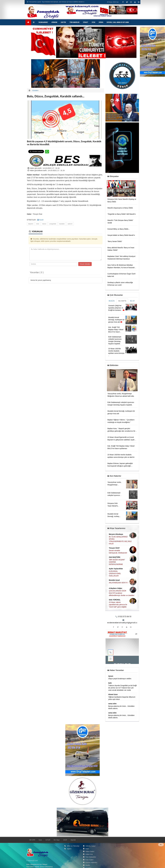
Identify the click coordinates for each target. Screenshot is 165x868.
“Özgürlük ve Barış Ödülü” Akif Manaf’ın (122, 214)
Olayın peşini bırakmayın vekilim (120, 679)
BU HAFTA (122, 301)
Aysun (111, 676)
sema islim (112, 704)
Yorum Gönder (85, 264)
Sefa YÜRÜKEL (115, 600)
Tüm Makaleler (91, 857)
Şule (110, 683)
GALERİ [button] (65, 840)
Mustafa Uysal (114, 580)
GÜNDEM (54, 22)
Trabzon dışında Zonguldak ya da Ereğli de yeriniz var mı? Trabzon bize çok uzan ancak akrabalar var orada (122, 688)
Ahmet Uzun (113, 694)
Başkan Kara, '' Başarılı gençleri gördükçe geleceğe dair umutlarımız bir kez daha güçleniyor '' (121, 431)
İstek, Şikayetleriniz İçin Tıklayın (37, 864)
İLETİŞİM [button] (48, 840)
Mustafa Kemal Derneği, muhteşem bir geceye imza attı (116, 320)
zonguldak (53, 224)
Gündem (35, 90)
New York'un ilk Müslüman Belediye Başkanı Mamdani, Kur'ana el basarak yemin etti (121, 268)
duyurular (73, 840)
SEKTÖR (63, 22)
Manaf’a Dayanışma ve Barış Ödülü (120, 208)
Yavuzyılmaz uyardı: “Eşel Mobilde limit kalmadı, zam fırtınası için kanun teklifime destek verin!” (57, 2)
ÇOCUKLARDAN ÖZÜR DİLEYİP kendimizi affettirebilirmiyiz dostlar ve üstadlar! (122, 593)
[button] (34, 22)
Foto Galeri (89, 860)
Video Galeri (90, 851)
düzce (44, 224)
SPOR (93, 22)
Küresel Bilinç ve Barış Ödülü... (119, 229)
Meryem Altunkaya (116, 534)
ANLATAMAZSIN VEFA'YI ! (119, 583)
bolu (38, 224)
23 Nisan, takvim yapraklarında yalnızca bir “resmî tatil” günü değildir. (118, 605)
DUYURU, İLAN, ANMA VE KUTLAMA (118, 22)
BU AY (132, 301)
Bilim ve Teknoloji (73, 846)
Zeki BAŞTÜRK (115, 557)
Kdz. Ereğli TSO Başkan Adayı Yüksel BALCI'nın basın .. (116, 330)
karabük (62, 224)
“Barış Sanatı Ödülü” (115, 241)
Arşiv (87, 849)
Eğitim (69, 849)
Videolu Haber (91, 846)
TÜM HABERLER (74, 22)
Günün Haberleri (91, 862)
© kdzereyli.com (32, 861)
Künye (40, 840)
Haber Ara (89, 854)
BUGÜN (112, 301)
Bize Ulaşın (57, 840)
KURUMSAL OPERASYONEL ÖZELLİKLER (115, 573)
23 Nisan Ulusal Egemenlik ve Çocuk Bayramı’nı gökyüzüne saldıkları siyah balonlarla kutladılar (121, 440)
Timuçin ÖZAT (114, 548)
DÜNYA (101, 22)
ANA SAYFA (32, 840)
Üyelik (88, 865)
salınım (70, 224)
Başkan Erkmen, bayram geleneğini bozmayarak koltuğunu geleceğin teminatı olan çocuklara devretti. (120, 466)
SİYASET (86, 22)
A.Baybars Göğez (115, 588)
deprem (31, 224)
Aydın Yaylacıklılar (116, 569)
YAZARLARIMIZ (43, 22)
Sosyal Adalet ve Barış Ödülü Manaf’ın (121, 235)
